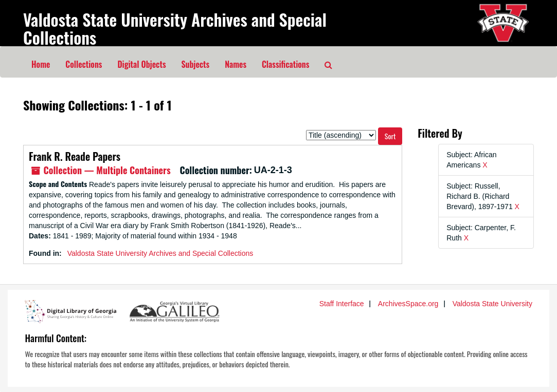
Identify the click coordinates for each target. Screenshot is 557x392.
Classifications (285, 64)
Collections (84, 64)
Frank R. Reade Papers (75, 156)
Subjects (196, 64)
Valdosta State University (492, 304)
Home (41, 64)
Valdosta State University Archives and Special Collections (175, 28)
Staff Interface (342, 304)
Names (236, 64)
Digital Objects (141, 64)
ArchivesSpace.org (408, 304)
